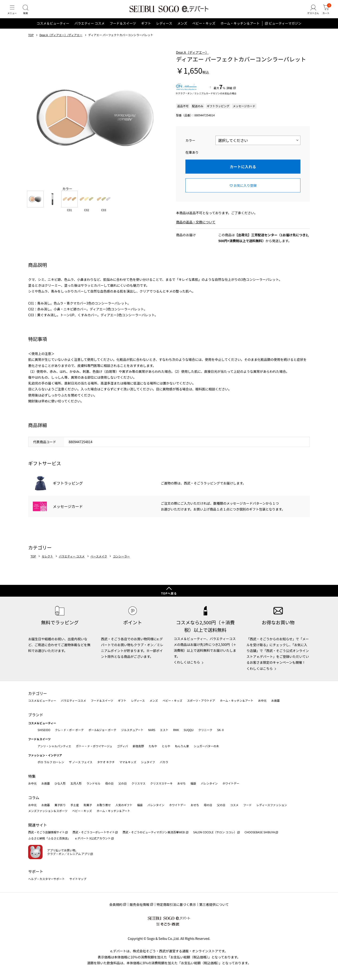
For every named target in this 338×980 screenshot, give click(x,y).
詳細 (229, 93)
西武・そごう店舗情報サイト (46, 832)
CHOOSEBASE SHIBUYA (260, 832)
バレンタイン (209, 784)
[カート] (325, 13)
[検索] (28, 13)
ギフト (146, 29)
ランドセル (93, 784)
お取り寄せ (104, 805)
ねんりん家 (182, 746)
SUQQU (189, 730)
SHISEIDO (44, 730)
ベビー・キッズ (204, 29)
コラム (34, 797)
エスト (164, 730)
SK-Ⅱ (221, 730)
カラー (190, 146)
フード (247, 805)
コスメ (234, 805)
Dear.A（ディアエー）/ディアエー (61, 41)
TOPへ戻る (169, 593)
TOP (31, 41)
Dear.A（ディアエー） (192, 58)
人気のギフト (124, 805)
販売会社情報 (139, 904)
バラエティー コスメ (89, 29)
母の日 (109, 784)
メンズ (182, 29)
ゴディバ (122, 746)
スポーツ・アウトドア (201, 701)
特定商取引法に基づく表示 (176, 904)
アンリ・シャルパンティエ (54, 746)
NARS (152, 730)
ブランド (36, 715)
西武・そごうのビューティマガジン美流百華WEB (154, 832)
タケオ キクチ (106, 762)
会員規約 (116, 904)
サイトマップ (78, 879)
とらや (166, 746)
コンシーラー (121, 562)
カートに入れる (243, 172)
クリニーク (205, 730)
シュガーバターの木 (206, 746)
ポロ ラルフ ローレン (51, 762)
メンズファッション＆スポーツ (48, 811)
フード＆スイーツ (123, 29)
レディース (164, 29)
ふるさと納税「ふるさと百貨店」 (49, 838)
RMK (176, 730)
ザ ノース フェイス (81, 762)
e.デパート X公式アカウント (93, 838)
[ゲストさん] (311, 13)
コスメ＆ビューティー (53, 29)
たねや (153, 746)
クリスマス (138, 784)
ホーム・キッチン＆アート (240, 29)
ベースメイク (99, 562)
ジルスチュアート (132, 730)
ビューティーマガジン (285, 29)
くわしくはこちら (187, 662)
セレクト (47, 562)
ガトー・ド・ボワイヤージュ (94, 746)
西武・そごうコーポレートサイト (94, 832)
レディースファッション (272, 805)
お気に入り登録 (245, 191)
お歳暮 (275, 701)
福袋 (193, 784)
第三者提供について (214, 904)
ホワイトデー (231, 784)
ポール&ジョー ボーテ (102, 730)
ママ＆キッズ (128, 762)
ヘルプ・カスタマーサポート (46, 879)
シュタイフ (148, 762)
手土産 (75, 805)
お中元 (262, 701)
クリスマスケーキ (161, 784)
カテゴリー (38, 693)
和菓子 (88, 805)
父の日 (123, 784)
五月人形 (76, 784)
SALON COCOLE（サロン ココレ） (215, 832)
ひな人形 (60, 784)
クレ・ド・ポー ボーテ (69, 730)
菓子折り (60, 805)
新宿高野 (138, 746)
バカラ (164, 762)
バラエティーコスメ (73, 701)
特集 (32, 776)
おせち (181, 784)
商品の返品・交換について (196, 228)
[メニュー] (13, 13)
